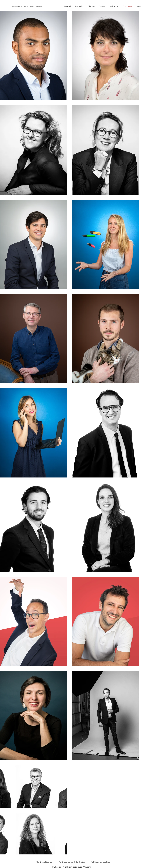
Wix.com (87, 867)
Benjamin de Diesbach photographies (27, 6)
